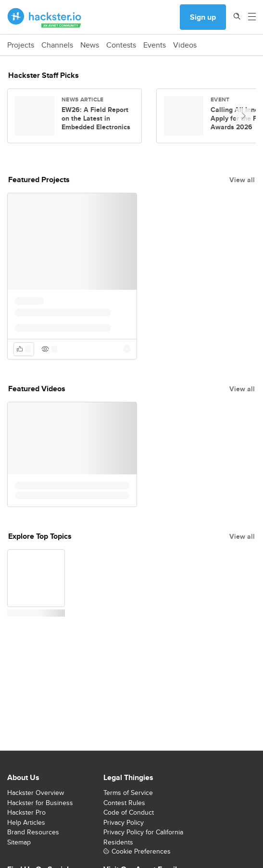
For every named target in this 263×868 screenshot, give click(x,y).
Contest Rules (124, 803)
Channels (57, 45)
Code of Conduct (129, 812)
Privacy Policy (124, 822)
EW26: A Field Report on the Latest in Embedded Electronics (96, 118)
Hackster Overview (36, 793)
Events (155, 45)
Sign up (203, 17)
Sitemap (19, 842)
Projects (21, 45)
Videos (185, 45)
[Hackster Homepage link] (44, 17)
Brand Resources (33, 832)
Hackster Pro (26, 812)
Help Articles (26, 822)
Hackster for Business (40, 803)
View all (242, 180)
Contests (121, 45)
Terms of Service (128, 793)
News (90, 45)
